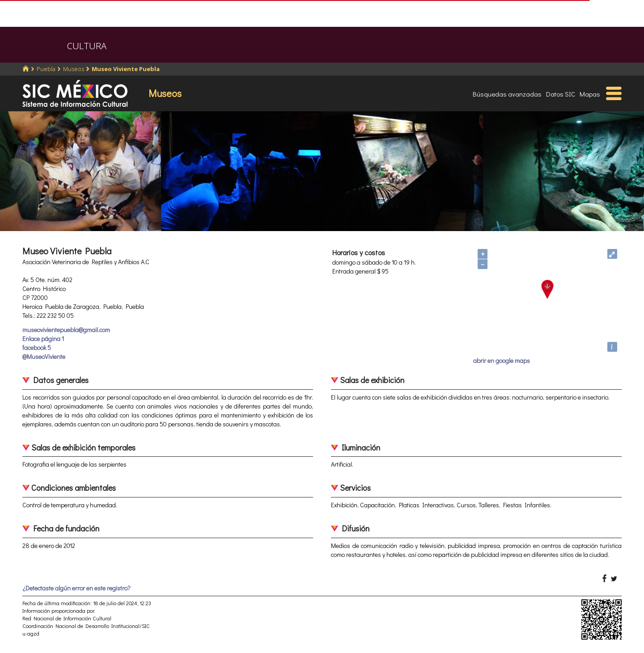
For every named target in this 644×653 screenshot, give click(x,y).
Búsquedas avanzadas (507, 94)
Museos (74, 69)
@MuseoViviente (44, 356)
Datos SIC (561, 94)
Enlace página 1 (43, 339)
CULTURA (87, 46)
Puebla (46, 69)
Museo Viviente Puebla (126, 69)
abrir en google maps (502, 360)
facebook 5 (37, 348)
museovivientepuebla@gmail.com (66, 330)
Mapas (590, 94)
